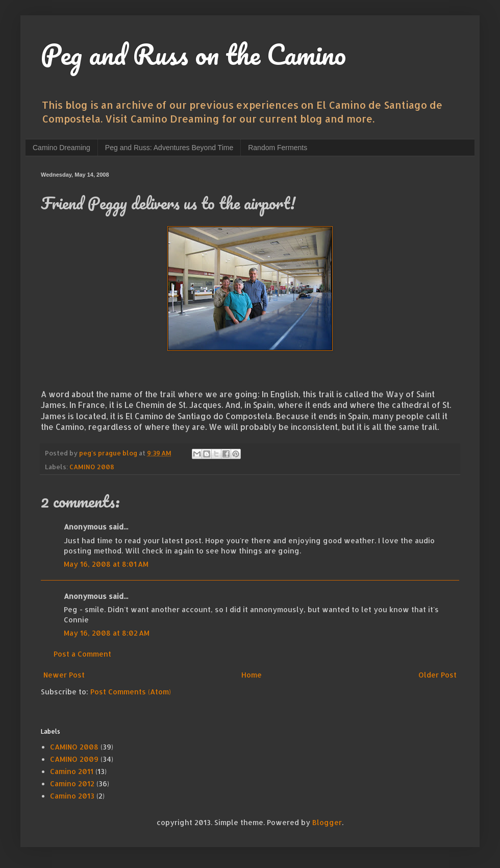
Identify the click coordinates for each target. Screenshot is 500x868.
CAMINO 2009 (74, 759)
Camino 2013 (72, 796)
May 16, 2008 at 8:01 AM (106, 564)
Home (252, 675)
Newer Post (64, 675)
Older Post (437, 675)
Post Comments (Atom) (131, 692)
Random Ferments (278, 148)
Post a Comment (82, 654)
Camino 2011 (72, 771)
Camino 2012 (72, 783)
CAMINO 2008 (92, 467)
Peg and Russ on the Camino (193, 54)
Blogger (327, 822)
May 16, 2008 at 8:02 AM (107, 633)
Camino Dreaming (61, 148)
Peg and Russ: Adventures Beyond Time (169, 148)
